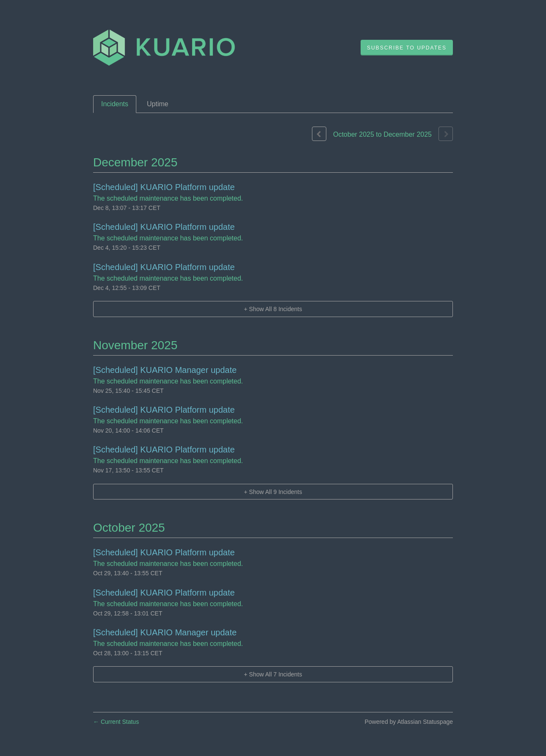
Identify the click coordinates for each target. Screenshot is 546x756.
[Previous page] (319, 134)
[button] (407, 48)
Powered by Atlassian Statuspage (409, 722)
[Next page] (446, 134)
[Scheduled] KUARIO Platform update (164, 187)
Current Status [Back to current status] (116, 722)
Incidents (115, 104)
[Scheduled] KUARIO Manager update (165, 370)
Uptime (158, 104)
